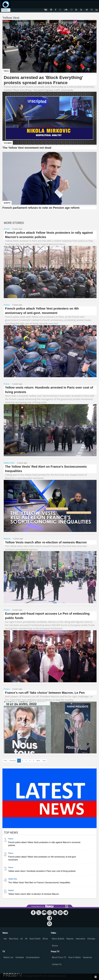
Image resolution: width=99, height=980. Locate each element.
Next (38, 761)
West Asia (14, 939)
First (5, 761)
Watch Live (8, 957)
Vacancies (87, 957)
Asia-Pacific (35, 939)
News (5, 933)
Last (44, 761)
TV (4, 952)
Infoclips (91, 939)
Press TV (55, 952)
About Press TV (59, 957)
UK (26, 939)
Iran (5, 939)
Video (53, 933)
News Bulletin (58, 939)
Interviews (80, 939)
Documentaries (33, 957)
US (22, 939)
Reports (70, 939)
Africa (45, 939)
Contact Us (57, 964)
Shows (55, 946)
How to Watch (74, 957)
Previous (13, 761)
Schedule (20, 957)
